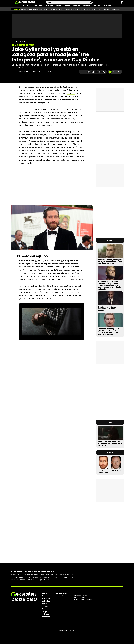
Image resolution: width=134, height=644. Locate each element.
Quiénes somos (62, 593)
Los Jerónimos (58, 9)
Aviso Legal (77, 593)
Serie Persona (115, 9)
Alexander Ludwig (28, 260)
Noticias (27, 6)
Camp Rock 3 (48, 9)
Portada (15, 41)
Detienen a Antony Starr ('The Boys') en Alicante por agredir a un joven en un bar (110, 262)
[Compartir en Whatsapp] (104, 72)
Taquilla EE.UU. (38, 9)
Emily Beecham (50, 264)
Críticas (96, 6)
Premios (77, 6)
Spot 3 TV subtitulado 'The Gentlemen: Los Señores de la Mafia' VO (110, 444)
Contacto (60, 595)
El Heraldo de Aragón (60, 135)
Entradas (107, 6)
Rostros (86, 6)
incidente (71, 93)
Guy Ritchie (67, 87)
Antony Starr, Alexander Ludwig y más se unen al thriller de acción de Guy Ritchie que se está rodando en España (109, 285)
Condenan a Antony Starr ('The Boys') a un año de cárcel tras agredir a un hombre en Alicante (108, 332)
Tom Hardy (87, 9)
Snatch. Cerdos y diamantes (69, 270)
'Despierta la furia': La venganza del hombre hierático (107, 309)
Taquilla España (69, 9)
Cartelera (38, 6)
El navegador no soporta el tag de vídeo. (52, 322)
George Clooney (27, 9)
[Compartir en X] (100, 72)
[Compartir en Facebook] (96, 72)
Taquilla (46, 611)
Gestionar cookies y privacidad (83, 599)
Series (58, 6)
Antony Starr (43, 260)
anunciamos (33, 87)
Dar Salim (36, 264)
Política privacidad (80, 595)
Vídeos (67, 6)
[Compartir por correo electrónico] (93, 72)
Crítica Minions (97, 9)
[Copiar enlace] (89, 72)
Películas (49, 6)
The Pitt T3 (79, 9)
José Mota (106, 9)
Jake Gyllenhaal (58, 132)
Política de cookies (79, 597)
